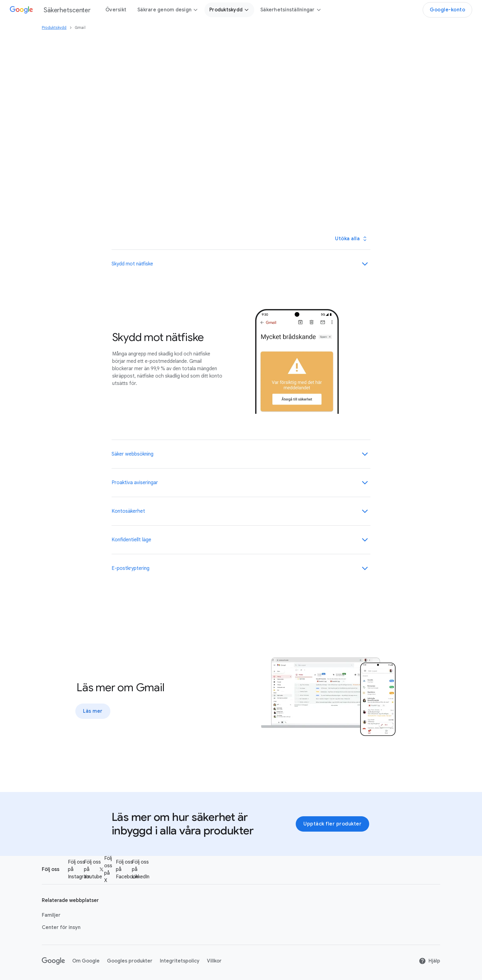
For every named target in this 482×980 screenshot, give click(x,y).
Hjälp (429, 961)
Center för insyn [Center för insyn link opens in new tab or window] (61, 927)
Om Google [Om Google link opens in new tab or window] (86, 961)
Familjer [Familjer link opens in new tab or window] (51, 915)
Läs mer (93, 711)
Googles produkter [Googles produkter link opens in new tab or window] (130, 961)
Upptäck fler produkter (332, 824)
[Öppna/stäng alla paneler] (351, 239)
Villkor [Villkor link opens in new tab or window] (214, 961)
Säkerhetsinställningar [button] (291, 10)
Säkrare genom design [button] (168, 10)
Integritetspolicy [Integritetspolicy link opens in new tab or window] (180, 961)
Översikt (116, 10)
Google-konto (447, 10)
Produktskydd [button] (229, 10)
